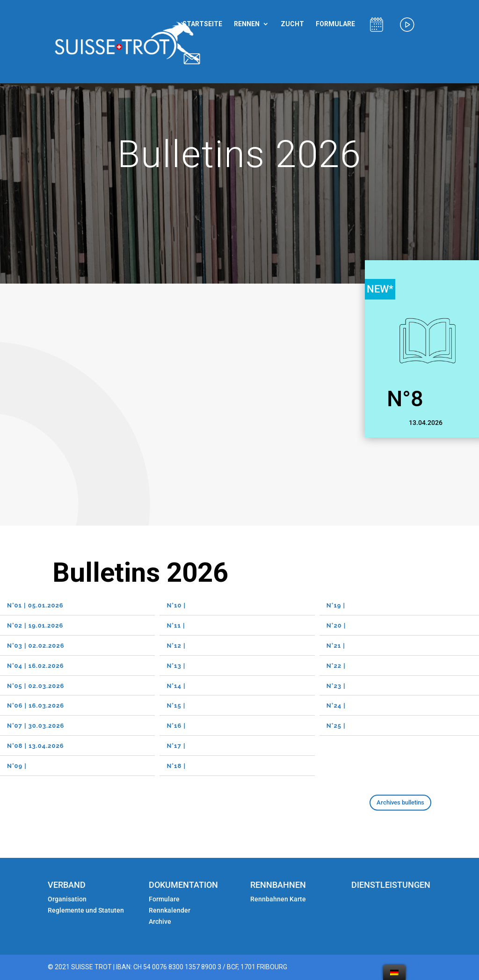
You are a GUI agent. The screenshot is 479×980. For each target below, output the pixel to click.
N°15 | (177, 706)
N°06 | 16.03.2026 (36, 706)
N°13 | (177, 666)
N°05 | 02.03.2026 (36, 686)
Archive (160, 921)
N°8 (405, 399)
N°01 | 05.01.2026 (35, 605)
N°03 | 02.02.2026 (36, 646)
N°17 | (177, 746)
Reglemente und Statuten (86, 910)
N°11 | (177, 625)
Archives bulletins (400, 802)
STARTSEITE (202, 24)
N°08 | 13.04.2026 (36, 746)
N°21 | (337, 646)
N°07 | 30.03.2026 (36, 726)
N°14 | (177, 686)
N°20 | (336, 625)
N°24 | (337, 706)
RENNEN (247, 24)
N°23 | (337, 686)
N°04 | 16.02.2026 (36, 666)
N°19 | (337, 605)
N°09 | (18, 766)
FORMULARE (335, 24)
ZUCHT (292, 24)
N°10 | (177, 605)
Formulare (164, 899)
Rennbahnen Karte (279, 899)
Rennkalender (170, 910)
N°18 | (177, 766)
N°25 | (337, 726)
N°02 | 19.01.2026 (35, 625)
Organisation (67, 899)
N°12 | (177, 646)
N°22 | (337, 666)
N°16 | (177, 726)
